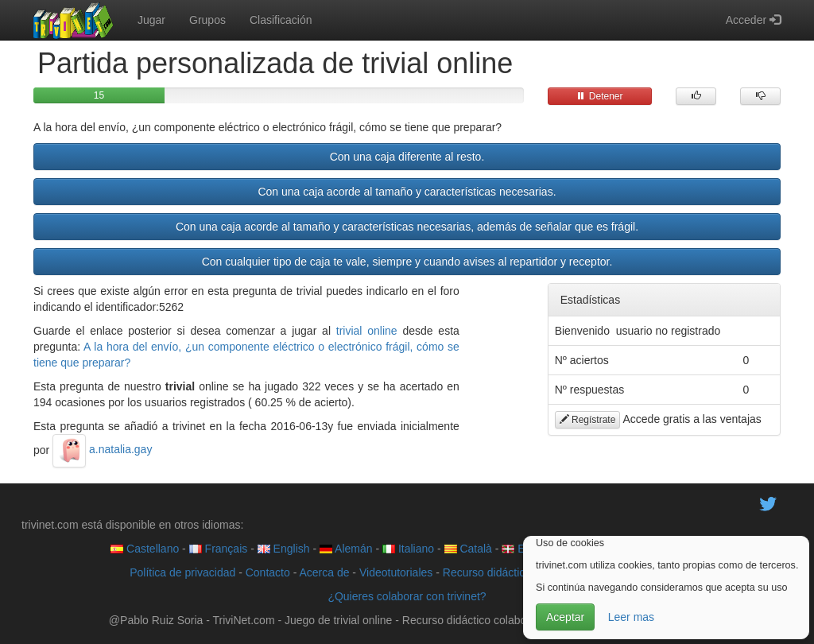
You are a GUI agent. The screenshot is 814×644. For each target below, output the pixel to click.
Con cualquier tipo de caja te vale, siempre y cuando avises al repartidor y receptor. (407, 262)
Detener (599, 96)
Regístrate (588, 420)
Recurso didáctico (487, 572)
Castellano (145, 549)
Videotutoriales (396, 572)
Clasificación (281, 20)
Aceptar (565, 617)
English (284, 549)
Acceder (753, 20)
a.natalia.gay (102, 449)
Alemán (346, 549)
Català (468, 549)
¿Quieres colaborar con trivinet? (407, 596)
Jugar (151, 20)
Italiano (408, 549)
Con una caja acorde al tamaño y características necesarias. (407, 192)
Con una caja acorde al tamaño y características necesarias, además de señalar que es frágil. (407, 227)
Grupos (207, 20)
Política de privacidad (182, 572)
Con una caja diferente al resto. (407, 157)
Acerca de (324, 572)
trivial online (367, 331)
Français (219, 549)
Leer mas (631, 617)
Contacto (268, 572)
